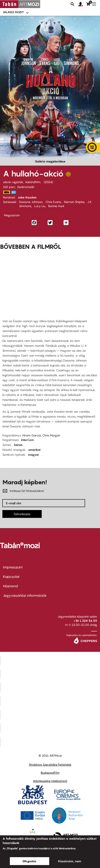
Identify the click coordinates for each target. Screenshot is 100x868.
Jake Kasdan (27, 197)
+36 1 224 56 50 (85, 621)
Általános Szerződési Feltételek (50, 765)
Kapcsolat (11, 577)
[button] (82, 4)
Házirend (10, 586)
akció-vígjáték (13, 182)
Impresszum (13, 567)
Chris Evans (53, 202)
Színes (18, 445)
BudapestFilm (50, 773)
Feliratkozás (22, 514)
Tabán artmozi (51, 728)
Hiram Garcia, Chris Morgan (41, 435)
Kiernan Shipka (74, 202)
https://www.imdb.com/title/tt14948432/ (6, 192)
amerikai (34, 450)
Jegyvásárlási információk (25, 595)
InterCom (27, 440)
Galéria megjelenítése (50, 161)
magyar (33, 455)
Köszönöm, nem (70, 861)
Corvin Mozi (50, 660)
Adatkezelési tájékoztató (50, 781)
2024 (48, 182)
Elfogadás (30, 861)
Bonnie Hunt (56, 206)
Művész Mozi (50, 687)
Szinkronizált (26, 187)
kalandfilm (33, 182)
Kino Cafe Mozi (51, 674)
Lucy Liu (40, 206)
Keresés (72, 4)
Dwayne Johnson (31, 202)
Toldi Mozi (51, 742)
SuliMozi (51, 714)
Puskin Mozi (51, 701)
